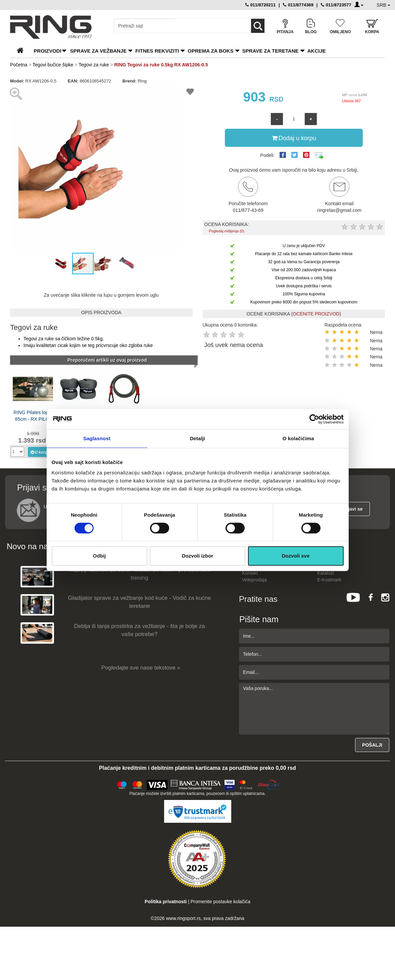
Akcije (317, 51)
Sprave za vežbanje (98, 51)
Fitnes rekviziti (157, 51)
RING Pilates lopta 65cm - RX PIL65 (33, 416)
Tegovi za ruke (94, 65)
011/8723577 (336, 5)
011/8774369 (298, 5)
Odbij (99, 556)
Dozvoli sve (296, 556)
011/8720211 (261, 5)
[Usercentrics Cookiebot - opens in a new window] (314, 419)
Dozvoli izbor (197, 556)
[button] (172, 91)
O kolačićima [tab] (298, 438)
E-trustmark (329, 580)
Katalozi (326, 573)
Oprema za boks (210, 51)
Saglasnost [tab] (97, 438)
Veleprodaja (254, 580)
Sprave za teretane (270, 51)
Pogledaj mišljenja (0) (226, 231)
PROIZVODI (47, 51)
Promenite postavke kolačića (220, 902)
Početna (19, 65)
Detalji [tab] (198, 438)
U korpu (40, 452)
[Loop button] (258, 26)
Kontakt (250, 573)
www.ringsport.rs (183, 918)
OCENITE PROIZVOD (316, 314)
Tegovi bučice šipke (53, 65)
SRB (383, 5)
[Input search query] (143, 26)
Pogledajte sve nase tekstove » (141, 668)
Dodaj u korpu (294, 138)
